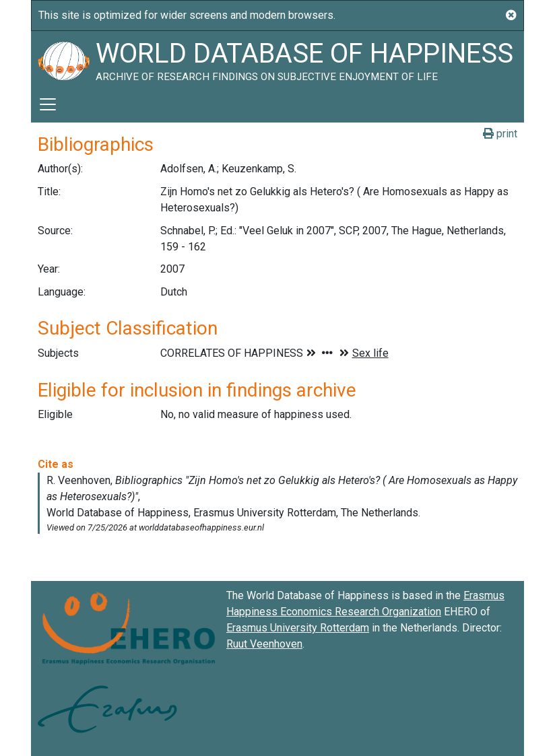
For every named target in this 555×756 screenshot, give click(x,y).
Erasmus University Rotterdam (298, 628)
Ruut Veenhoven (264, 644)
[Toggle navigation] (48, 104)
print (500, 134)
